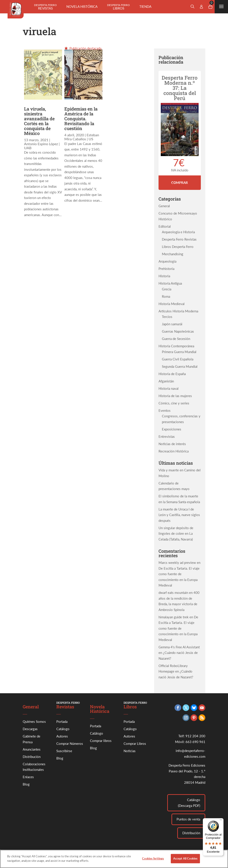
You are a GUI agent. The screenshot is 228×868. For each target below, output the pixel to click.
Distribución (32, 757)
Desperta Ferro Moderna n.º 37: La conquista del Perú (180, 88)
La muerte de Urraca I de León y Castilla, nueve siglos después (179, 515)
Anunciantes (32, 749)
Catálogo (63, 729)
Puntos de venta (188, 819)
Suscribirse (64, 751)
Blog (26, 784)
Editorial (165, 226)
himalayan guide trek (174, 617)
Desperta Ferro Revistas (179, 239)
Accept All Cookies (185, 861)
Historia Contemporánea (176, 346)
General (164, 206)
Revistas (45, 7)
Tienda (145, 6)
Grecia (167, 289)
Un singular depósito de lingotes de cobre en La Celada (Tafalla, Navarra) (176, 533)
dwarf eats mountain (173, 593)
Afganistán (166, 381)
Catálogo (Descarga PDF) (189, 803)
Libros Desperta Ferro (178, 247)
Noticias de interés (172, 444)
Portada (62, 721)
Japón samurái (172, 324)
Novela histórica (82, 6)
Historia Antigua (170, 283)
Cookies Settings (153, 861)
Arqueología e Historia (178, 232)
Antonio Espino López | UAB (42, 146)
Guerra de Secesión (176, 339)
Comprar (180, 183)
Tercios (167, 317)
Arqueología (167, 261)
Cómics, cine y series (174, 403)
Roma (166, 296)
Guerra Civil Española (178, 359)
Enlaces (28, 777)
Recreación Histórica (174, 451)
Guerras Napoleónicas (178, 331)
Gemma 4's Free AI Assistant (179, 647)
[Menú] (221, 821)
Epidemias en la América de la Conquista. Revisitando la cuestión (81, 119)
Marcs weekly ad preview (177, 563)
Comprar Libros (135, 743)
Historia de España (172, 374)
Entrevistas (167, 436)
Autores (62, 736)
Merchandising (173, 254)
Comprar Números (70, 743)
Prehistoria (166, 269)
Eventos (165, 410)
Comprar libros (101, 741)
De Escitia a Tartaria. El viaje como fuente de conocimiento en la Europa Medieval (178, 628)
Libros (118, 7)
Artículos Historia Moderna (178, 311)
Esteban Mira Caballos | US (82, 137)
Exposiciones (172, 429)
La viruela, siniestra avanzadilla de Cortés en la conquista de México (39, 121)
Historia (164, 276)
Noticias (130, 751)
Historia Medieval (172, 304)
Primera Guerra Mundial (179, 352)
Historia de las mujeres (175, 396)
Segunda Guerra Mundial (180, 366)
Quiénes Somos (34, 721)
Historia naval (169, 388)
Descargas (30, 729)
